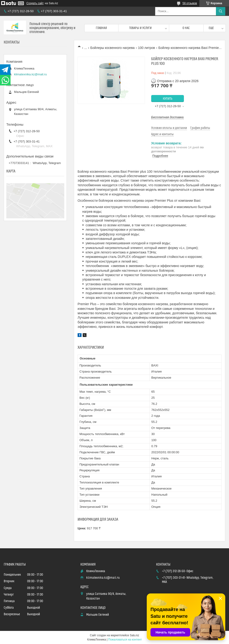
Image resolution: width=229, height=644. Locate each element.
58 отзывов (190, 3)
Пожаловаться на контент (125, 640)
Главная (101, 28)
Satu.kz (134, 635)
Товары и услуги (140, 28)
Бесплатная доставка (167, 117)
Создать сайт (35, 3)
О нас (186, 28)
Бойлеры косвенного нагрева (113, 48)
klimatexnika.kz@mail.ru (30, 74)
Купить (168, 99)
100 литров (147, 48)
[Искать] (221, 11)
